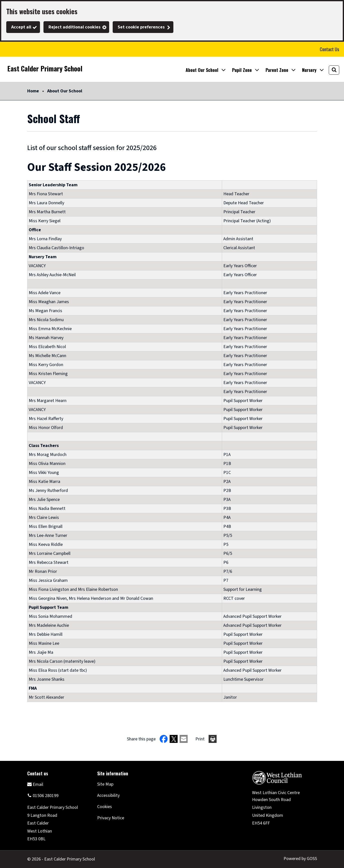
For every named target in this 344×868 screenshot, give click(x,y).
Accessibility (108, 795)
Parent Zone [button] (277, 70)
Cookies (105, 807)
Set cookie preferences (141, 27)
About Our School (65, 91)
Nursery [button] (309, 70)
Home (33, 91)
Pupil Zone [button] (242, 70)
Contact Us (329, 49)
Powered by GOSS (300, 859)
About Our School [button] (202, 70)
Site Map (105, 784)
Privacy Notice (111, 818)
